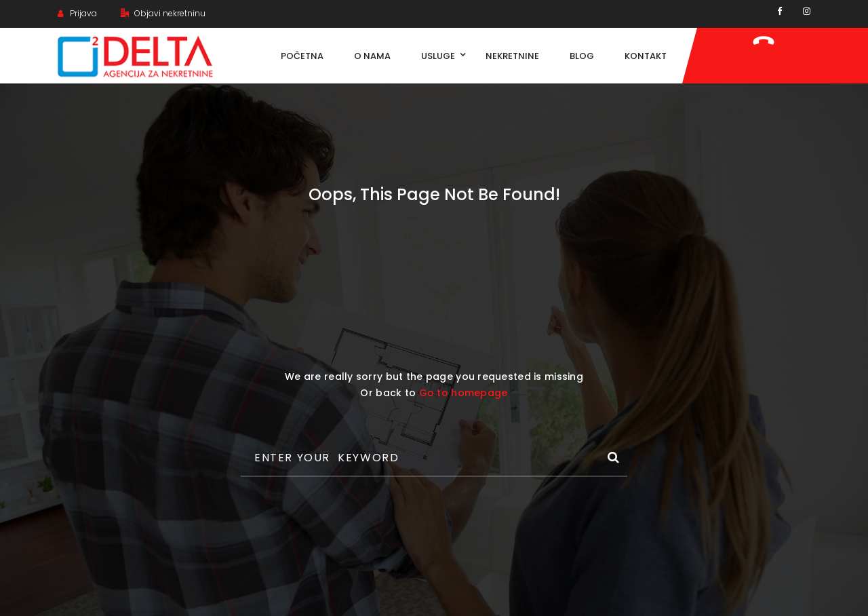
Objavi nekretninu (163, 13)
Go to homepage (463, 393)
